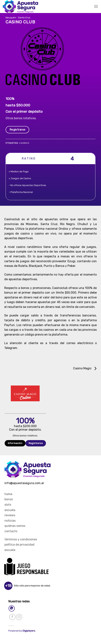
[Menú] (96, 6)
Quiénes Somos (15, 526)
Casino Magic (85, 368)
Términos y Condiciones (21, 539)
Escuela (10, 510)
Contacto (11, 531)
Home (8, 494)
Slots (8, 505)
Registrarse (17, 130)
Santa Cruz (24, 18)
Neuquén (11, 18)
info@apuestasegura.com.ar (24, 483)
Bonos (9, 499)
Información (15, 443)
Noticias (10, 521)
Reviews (10, 515)
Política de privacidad (19, 545)
